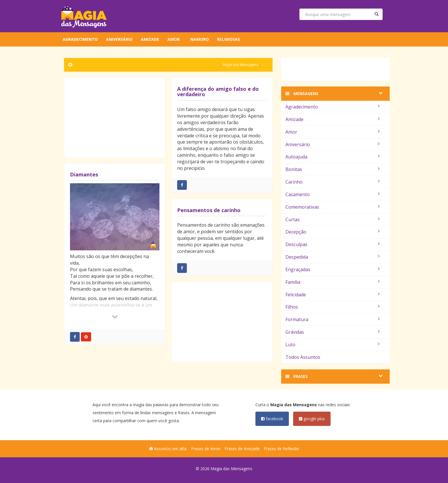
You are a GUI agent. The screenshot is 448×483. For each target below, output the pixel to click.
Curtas (333, 220)
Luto (333, 345)
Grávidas (333, 332)
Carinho (333, 182)
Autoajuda (333, 157)
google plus (312, 419)
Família (333, 282)
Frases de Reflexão (281, 449)
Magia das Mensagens (240, 65)
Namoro (200, 39)
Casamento (333, 194)
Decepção (333, 232)
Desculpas (333, 244)
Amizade (150, 39)
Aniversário (119, 39)
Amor (174, 39)
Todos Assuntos (303, 357)
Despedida (333, 257)
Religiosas (229, 39)
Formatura (333, 319)
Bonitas (333, 169)
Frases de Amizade (242, 449)
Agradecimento (80, 39)
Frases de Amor (206, 449)
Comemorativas (333, 207)
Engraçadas (333, 269)
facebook (272, 419)
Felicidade (333, 295)
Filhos (333, 307)
